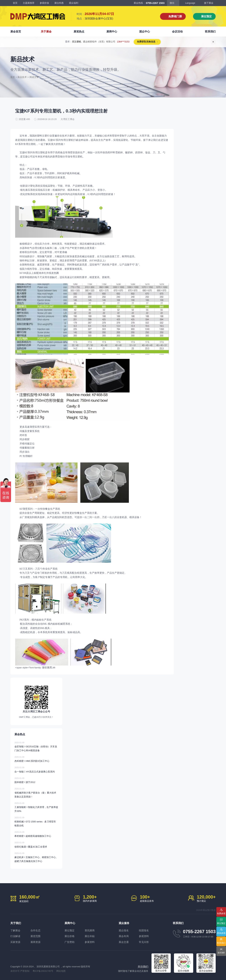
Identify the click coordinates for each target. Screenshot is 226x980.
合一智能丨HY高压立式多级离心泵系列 (36, 769)
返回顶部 (221, 953)
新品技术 (22, 77)
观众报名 (124, 931)
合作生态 (35, 931)
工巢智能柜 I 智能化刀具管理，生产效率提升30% (36, 807)
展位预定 (206, 16)
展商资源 (35, 942)
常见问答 (144, 942)
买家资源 (15, 942)
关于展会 (46, 31)
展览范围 (35, 936)
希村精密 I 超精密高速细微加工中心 (36, 834)
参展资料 (90, 942)
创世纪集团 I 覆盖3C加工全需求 (36, 844)
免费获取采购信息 (144, 42)
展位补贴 (90, 936)
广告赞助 (70, 942)
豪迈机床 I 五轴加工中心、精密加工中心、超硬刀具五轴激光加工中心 (36, 857)
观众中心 (145, 31)
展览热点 (79, 31)
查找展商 (90, 931)
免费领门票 (175, 16)
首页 (15, 3)
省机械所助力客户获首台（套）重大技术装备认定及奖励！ (36, 792)
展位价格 (70, 936)
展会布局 (124, 936)
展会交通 (124, 942)
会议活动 (177, 31)
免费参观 (221, 913)
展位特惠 (59, 3)
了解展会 (15, 931)
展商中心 (112, 31)
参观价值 (44, 3)
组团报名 (144, 931)
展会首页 (16, 31)
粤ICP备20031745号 (43, 971)
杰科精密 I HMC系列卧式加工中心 (36, 759)
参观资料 (144, 936)
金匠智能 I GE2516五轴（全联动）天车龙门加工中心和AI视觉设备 (36, 746)
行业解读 (15, 936)
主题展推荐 (29, 3)
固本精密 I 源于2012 (36, 780)
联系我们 (210, 31)
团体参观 (221, 933)
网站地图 (61, 971)
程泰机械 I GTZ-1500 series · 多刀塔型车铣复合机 (36, 821)
